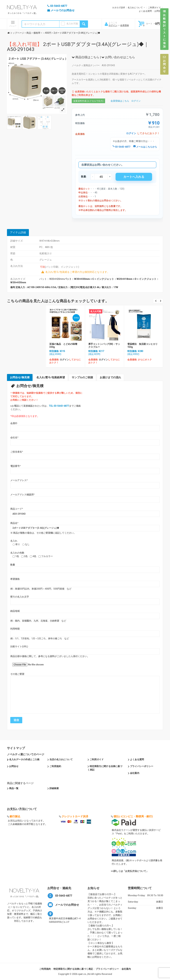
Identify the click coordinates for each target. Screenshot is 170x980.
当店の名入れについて (61, 759)
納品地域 (15, 611)
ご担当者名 (17, 452)
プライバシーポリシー (142, 766)
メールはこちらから (145, 147)
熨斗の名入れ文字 (20, 597)
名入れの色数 (17, 553)
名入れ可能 (72, 24)
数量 (13, 565)
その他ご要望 (17, 674)
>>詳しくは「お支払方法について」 (130, 871)
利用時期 (15, 629)
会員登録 (125, 25)
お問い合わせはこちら (118, 57)
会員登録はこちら (120, 101)
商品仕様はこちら (85, 57)
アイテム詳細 (18, 232)
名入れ (14, 541)
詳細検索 (54, 788)
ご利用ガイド (154, 8)
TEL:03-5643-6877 (59, 406)
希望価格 (15, 579)
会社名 (14, 438)
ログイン (113, 25)
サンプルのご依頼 (82, 377)
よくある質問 (145, 11)
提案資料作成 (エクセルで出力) (88, 101)
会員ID (14, 423)
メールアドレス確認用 (22, 495)
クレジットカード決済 (75, 816)
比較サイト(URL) (19, 646)
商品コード (17, 509)
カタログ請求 (119, 8)
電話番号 (16, 466)
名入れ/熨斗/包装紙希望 (51, 377)
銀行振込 (15, 816)
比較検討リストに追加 (164, 29)
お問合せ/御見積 (20, 377)
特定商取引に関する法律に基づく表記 (73, 969)
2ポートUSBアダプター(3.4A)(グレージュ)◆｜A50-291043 (78, 47)
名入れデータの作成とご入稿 (24, 759)
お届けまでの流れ (110, 377)
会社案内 (135, 773)
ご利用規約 (55, 766)
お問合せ (159, 11)
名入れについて (135, 8)
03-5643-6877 (122, 147)
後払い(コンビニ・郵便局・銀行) (133, 816)
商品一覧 (14, 788)
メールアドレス (19, 480)
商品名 (14, 523)
